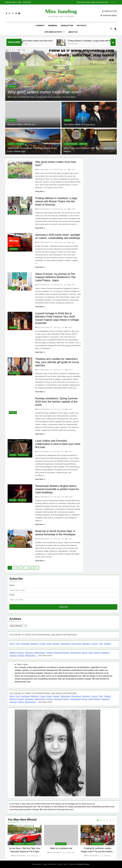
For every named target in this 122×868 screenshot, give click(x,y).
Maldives (35, 644)
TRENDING (12, 87)
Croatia (43, 644)
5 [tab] (110, 820)
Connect (40, 25)
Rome (12, 644)
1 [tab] (98, 820)
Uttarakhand (75, 653)
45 (31, 568)
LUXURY (11, 144)
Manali (85, 653)
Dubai (49, 644)
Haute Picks (61, 844)
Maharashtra (40, 653)
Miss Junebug (61, 11)
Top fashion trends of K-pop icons (79, 125)
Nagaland (105, 653)
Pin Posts (81, 25)
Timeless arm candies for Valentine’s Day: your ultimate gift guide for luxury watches (57, 362)
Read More (40, 191)
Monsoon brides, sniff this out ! (22, 125)
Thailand (107, 644)
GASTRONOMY (97, 844)
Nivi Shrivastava (43, 169)
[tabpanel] (25, 841)
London (94, 644)
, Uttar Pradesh (94, 653)
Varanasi (13, 656)
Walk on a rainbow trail (61, 848)
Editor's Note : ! (64, 673)
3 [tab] (104, 820)
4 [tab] (107, 820)
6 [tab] (113, 820)
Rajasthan (29, 653)
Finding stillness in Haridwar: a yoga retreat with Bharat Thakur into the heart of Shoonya (56, 201)
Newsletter (67, 25)
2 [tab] (101, 820)
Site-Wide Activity (53, 32)
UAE (101, 644)
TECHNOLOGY (15, 373)
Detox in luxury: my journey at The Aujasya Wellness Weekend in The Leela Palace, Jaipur (55, 277)
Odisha (21, 656)
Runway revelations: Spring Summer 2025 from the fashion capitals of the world (57, 402)
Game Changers (71, 144)
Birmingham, (77, 644)
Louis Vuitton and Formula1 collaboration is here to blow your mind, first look (58, 444)
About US (73, 32)
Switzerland (65, 644)
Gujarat (49, 653)
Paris (18, 644)
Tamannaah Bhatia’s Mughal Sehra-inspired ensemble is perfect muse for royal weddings (57, 489)
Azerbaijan (25, 644)
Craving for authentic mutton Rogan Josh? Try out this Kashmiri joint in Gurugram (98, 852)
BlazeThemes (84, 864)
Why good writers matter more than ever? (93, 2)
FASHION (68, 120)
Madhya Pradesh (17, 653)
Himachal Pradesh (61, 653)
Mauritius (86, 644)
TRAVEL (12, 212)
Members (53, 25)
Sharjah (56, 644)
